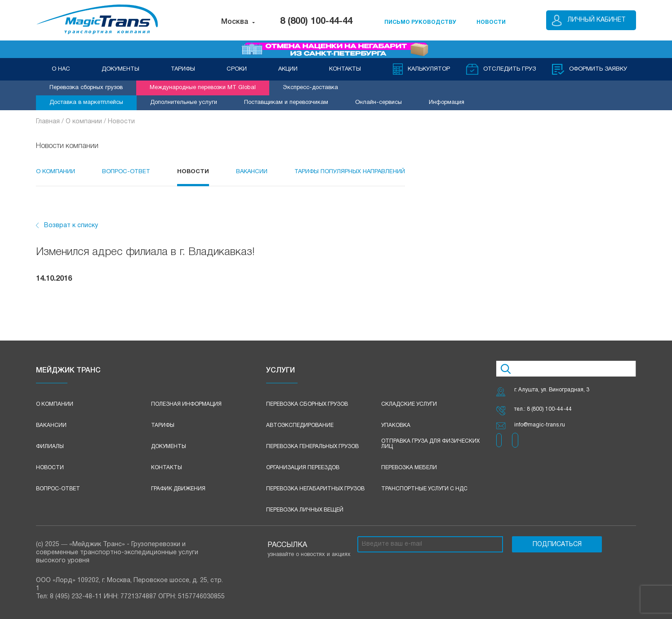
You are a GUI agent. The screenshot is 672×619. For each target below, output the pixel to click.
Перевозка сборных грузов (86, 88)
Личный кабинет (597, 20)
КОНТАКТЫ (345, 69)
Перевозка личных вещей (305, 510)
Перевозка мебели (409, 468)
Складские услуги (409, 404)
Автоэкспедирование (300, 425)
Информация (447, 103)
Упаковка (396, 425)
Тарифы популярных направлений (350, 172)
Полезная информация (186, 404)
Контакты (167, 468)
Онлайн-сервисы (378, 103)
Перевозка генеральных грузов (312, 446)
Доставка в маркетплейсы (86, 103)
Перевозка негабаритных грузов (315, 489)
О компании (56, 172)
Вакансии (252, 172)
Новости (121, 122)
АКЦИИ (288, 69)
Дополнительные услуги (184, 103)
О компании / (87, 122)
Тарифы (163, 425)
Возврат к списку (71, 226)
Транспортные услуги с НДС (424, 489)
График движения (178, 489)
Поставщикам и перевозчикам (286, 103)
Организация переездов (303, 468)
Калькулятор (429, 69)
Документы (169, 446)
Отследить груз (510, 69)
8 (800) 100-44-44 (316, 22)
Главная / (51, 122)
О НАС (61, 69)
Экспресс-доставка (310, 88)
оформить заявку (598, 69)
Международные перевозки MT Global (203, 88)
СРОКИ (237, 69)
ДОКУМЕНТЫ (120, 69)
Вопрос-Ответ (126, 172)
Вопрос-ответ (58, 489)
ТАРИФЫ (183, 69)
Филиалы (50, 446)
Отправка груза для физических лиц (430, 444)
